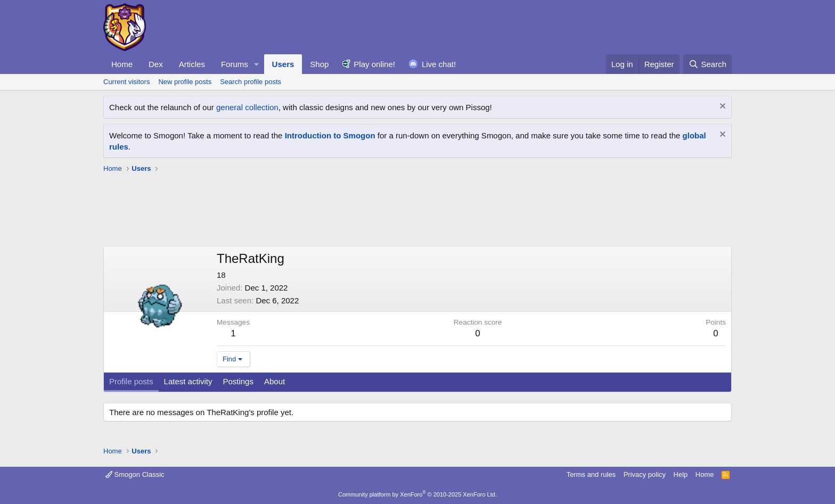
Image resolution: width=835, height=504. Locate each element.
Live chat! (439, 64)
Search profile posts (251, 82)
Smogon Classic (135, 474)
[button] (257, 64)
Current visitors (126, 82)
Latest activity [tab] (188, 381)
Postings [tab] (238, 381)
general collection (247, 107)
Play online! (374, 64)
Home (122, 64)
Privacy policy (645, 474)
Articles (192, 64)
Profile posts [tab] (131, 381)
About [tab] (275, 381)
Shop (319, 64)
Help (681, 474)
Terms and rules (591, 474)
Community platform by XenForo (418, 494)
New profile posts (185, 82)
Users (283, 64)
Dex (156, 64)
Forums (235, 64)
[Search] (707, 64)
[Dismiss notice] (721, 107)
